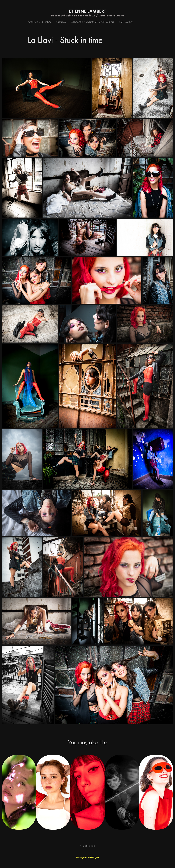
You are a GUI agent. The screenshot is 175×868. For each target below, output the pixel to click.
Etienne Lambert (87, 11)
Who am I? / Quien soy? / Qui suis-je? (92, 22)
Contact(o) (126, 22)
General (61, 22)
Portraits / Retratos (39, 22)
